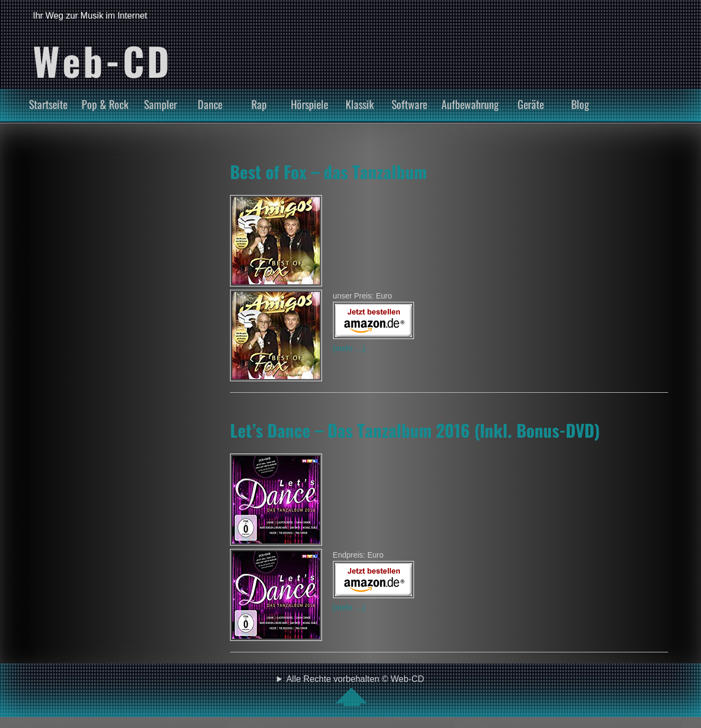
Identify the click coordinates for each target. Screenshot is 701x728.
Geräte (531, 104)
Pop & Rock (105, 104)
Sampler (160, 104)
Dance (210, 104)
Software (409, 104)
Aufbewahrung (470, 104)
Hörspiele (309, 104)
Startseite (48, 104)
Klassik (360, 104)
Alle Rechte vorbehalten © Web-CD (355, 690)
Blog (580, 104)
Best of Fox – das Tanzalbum (328, 171)
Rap (259, 104)
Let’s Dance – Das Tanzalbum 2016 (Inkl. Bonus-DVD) (415, 430)
